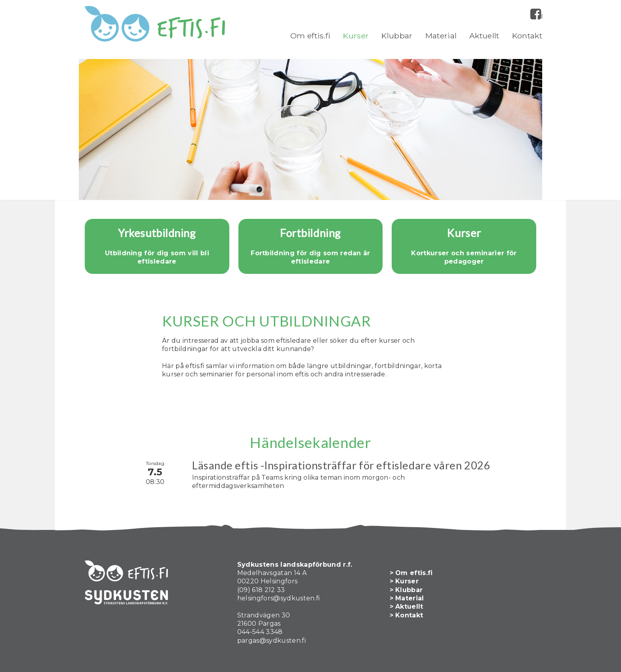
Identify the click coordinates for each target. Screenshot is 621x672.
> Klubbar (406, 590)
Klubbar (397, 36)
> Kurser (404, 581)
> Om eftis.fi (411, 573)
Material (441, 36)
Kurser (356, 36)
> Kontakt (407, 615)
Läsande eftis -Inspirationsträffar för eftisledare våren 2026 (341, 465)
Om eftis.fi (310, 36)
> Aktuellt (407, 607)
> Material (407, 598)
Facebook (542, 16)
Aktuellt (484, 36)
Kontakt (527, 36)
